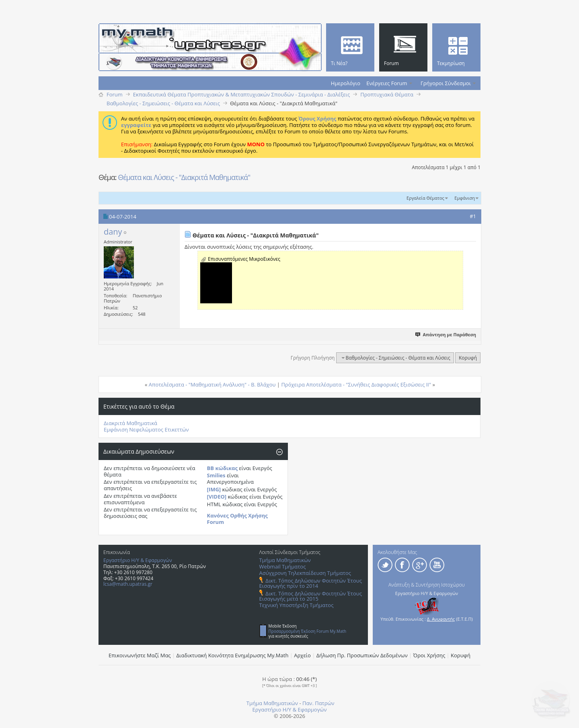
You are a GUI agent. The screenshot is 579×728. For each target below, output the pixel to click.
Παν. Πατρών (318, 703)
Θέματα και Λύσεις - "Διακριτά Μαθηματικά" (184, 177)
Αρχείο (302, 655)
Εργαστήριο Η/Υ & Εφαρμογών (138, 560)
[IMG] (214, 489)
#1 (473, 216)
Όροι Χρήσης (429, 655)
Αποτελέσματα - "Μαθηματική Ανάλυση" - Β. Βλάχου (212, 384)
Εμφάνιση (465, 198)
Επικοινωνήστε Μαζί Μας (140, 655)
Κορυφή (468, 358)
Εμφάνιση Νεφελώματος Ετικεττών (146, 429)
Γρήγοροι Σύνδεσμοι (446, 83)
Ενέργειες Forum (387, 83)
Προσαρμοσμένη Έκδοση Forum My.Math (308, 631)
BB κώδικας (222, 468)
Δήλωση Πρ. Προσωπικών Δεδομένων (362, 655)
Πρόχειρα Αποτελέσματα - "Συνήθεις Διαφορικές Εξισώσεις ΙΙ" (356, 384)
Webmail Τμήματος (283, 566)
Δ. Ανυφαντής (441, 619)
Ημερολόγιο (346, 83)
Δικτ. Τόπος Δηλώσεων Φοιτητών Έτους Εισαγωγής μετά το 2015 (311, 596)
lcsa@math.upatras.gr (128, 584)
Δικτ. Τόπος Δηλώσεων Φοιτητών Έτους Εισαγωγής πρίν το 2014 (311, 583)
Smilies (216, 475)
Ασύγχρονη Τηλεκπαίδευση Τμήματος (305, 573)
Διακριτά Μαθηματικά (130, 423)
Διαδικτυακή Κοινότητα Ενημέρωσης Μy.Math (233, 655)
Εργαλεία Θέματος (425, 198)
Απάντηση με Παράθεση (446, 334)
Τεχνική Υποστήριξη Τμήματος (297, 605)
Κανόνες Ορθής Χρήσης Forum (237, 519)
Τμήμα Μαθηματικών (285, 560)
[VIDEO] (217, 497)
